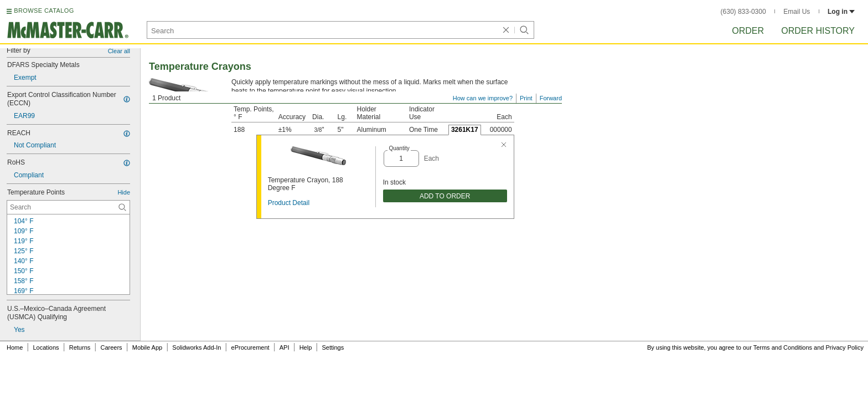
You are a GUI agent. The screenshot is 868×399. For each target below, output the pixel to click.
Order (748, 31)
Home (15, 347)
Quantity (399, 148)
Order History (818, 31)
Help (306, 347)
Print (526, 98)
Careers (111, 347)
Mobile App (147, 347)
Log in (841, 12)
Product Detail (289, 203)
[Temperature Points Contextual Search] (68, 207)
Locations (46, 347)
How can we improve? (483, 98)
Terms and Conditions (783, 347)
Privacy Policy (845, 347)
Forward (551, 98)
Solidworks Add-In (197, 347)
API (285, 347)
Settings (333, 347)
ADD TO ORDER (445, 196)
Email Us (797, 12)
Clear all (119, 51)
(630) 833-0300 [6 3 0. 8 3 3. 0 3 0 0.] (743, 12)
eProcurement (250, 347)
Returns (80, 347)
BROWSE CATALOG (44, 11)
